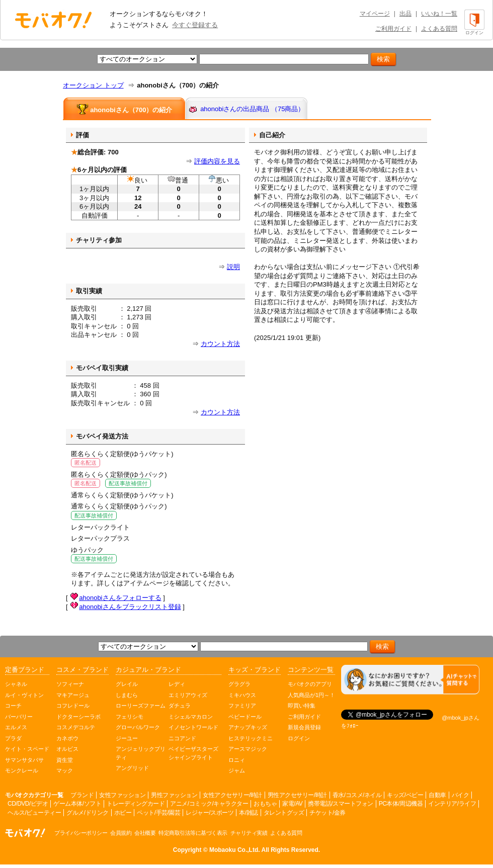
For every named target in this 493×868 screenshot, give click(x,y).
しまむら (127, 695)
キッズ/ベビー (405, 795)
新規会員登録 (304, 727)
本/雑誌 (248, 813)
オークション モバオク (53, 20)
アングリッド (132, 768)
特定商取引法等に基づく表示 (193, 833)
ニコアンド (182, 738)
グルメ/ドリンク (87, 813)
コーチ (13, 706)
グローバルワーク (138, 727)
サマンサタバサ (24, 760)
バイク (461, 795)
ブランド (82, 795)
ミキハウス (242, 695)
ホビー (123, 813)
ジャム (237, 770)
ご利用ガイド (393, 29)
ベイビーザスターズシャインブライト (193, 753)
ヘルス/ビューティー (34, 813)
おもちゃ (265, 804)
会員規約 (121, 833)
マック (65, 770)
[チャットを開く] (410, 680)
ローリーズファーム (141, 706)
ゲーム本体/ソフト (77, 804)
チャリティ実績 (249, 833)
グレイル (127, 684)
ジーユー (127, 738)
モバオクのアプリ (310, 684)
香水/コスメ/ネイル (357, 795)
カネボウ (67, 738)
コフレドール (73, 706)
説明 (233, 267)
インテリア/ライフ (452, 804)
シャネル (16, 684)
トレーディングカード (136, 804)
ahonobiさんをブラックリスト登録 (130, 607)
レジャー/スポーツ (210, 813)
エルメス (16, 727)
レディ (177, 684)
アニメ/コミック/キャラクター (209, 804)
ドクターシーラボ (78, 717)
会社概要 (145, 833)
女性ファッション (122, 795)
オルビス (67, 749)
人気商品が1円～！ (311, 695)
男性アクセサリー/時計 (297, 795)
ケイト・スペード (27, 749)
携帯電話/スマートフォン (340, 804)
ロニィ (237, 760)
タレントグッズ (284, 813)
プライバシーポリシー (81, 833)
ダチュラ (180, 706)
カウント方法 (220, 344)
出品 (405, 14)
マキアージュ (73, 695)
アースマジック (248, 749)
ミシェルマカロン (191, 717)
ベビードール (245, 717)
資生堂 (65, 760)
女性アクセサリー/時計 (232, 795)
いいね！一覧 (439, 14)
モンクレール (22, 770)
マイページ (375, 14)
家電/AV (292, 804)
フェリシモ (130, 717)
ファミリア (242, 706)
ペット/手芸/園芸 (158, 813)
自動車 (437, 795)
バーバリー (19, 717)
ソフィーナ (70, 684)
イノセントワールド (193, 727)
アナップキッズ (248, 727)
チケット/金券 (327, 813)
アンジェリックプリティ (141, 753)
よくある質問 (439, 29)
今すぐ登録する (195, 25)
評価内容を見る (217, 161)
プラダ (13, 738)
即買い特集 (302, 706)
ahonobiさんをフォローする (120, 598)
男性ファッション (174, 795)
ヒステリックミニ (251, 738)
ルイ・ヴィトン (24, 695)
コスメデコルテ (76, 727)
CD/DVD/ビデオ (28, 804)
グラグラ (239, 684)
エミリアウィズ (188, 695)
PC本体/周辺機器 (401, 804)
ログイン (299, 738)
